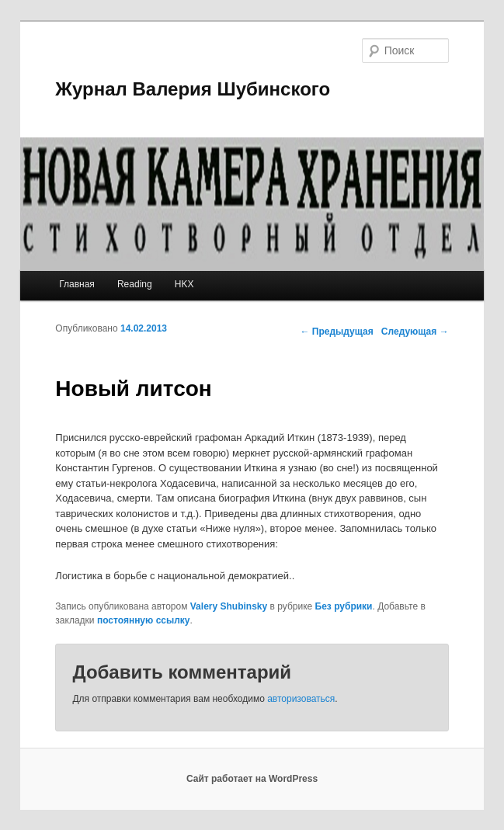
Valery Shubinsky (229, 606)
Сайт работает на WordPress (252, 779)
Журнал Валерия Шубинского (193, 89)
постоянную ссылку (144, 620)
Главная (77, 284)
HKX (184, 284)
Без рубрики (344, 606)
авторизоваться (301, 699)
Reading (135, 284)
